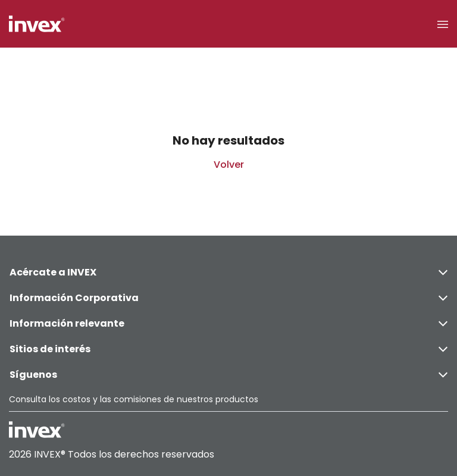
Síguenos (228, 375)
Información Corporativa (228, 298)
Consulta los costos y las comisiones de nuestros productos (134, 399)
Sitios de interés (228, 349)
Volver (229, 165)
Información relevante (228, 323)
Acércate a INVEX (228, 272)
